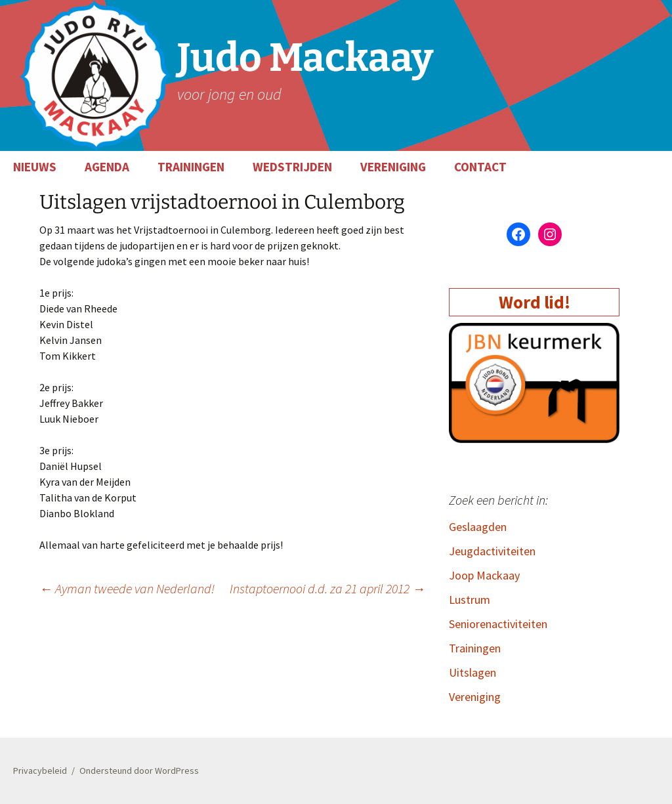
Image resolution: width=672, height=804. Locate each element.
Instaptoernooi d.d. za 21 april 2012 (327, 588)
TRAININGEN (191, 167)
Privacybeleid (40, 771)
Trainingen (475, 648)
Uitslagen (472, 672)
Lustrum (470, 600)
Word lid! (535, 302)
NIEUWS (35, 167)
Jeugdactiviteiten (492, 551)
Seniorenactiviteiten (498, 624)
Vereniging (475, 697)
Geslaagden (478, 527)
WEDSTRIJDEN (292, 167)
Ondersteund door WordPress (139, 771)
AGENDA (107, 167)
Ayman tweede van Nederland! (127, 588)
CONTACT (480, 167)
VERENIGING (393, 167)
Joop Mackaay (484, 575)
